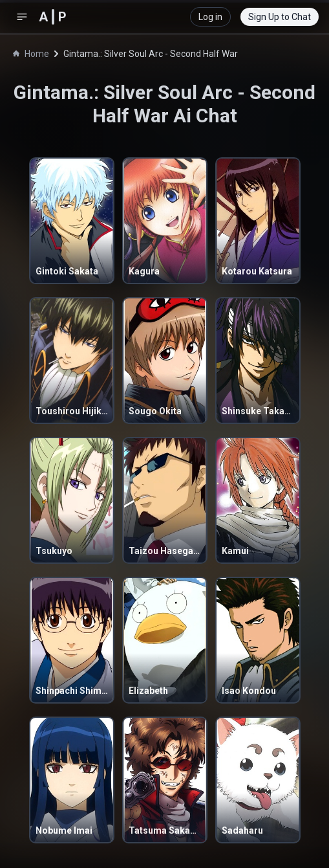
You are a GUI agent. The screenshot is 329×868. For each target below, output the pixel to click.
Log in (210, 17)
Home (31, 54)
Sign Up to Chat (280, 17)
